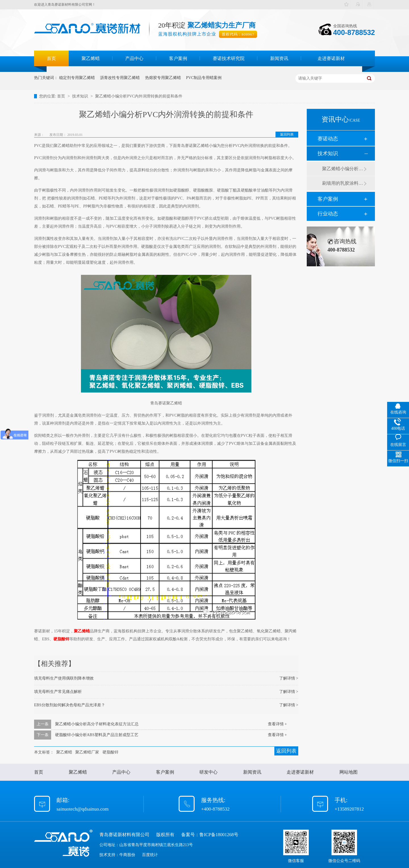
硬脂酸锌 (61, 639)
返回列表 (287, 134)
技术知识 (81, 96)
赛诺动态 (328, 139)
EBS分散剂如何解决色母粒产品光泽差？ (70, 705)
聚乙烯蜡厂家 (87, 752)
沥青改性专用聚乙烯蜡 (120, 78)
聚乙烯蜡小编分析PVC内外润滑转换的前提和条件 (139, 96)
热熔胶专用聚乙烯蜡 (163, 78)
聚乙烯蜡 (91, 58)
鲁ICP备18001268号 (219, 835)
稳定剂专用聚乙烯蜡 (77, 78)
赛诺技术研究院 (229, 58)
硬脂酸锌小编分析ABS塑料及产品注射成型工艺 (97, 735)
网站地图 (349, 772)
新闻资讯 (279, 58)
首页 (51, 58)
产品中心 (134, 58)
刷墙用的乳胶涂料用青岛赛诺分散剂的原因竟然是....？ (343, 183)
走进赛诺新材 (331, 58)
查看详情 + (277, 724)
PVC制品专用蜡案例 (204, 78)
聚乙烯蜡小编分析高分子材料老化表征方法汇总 (97, 724)
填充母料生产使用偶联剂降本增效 (64, 678)
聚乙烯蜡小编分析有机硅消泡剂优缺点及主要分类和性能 (343, 169)
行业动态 (328, 214)
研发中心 (208, 772)
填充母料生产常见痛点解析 (58, 692)
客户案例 (178, 58)
